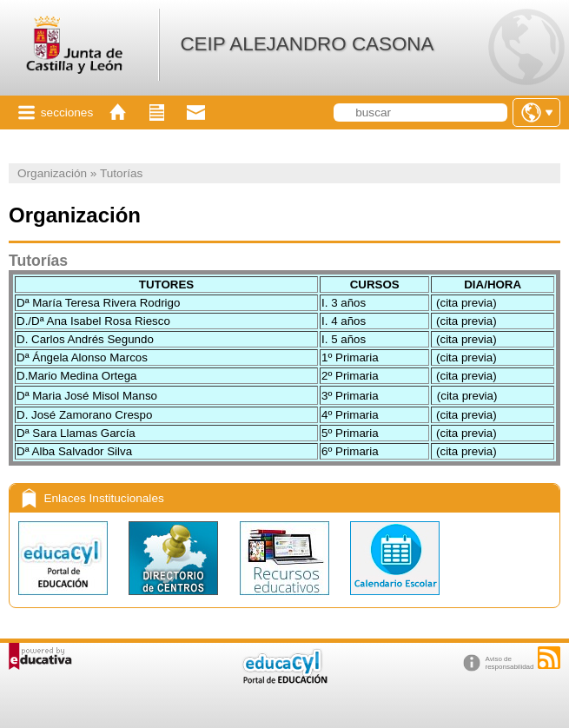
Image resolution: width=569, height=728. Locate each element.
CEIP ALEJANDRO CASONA (307, 44)
